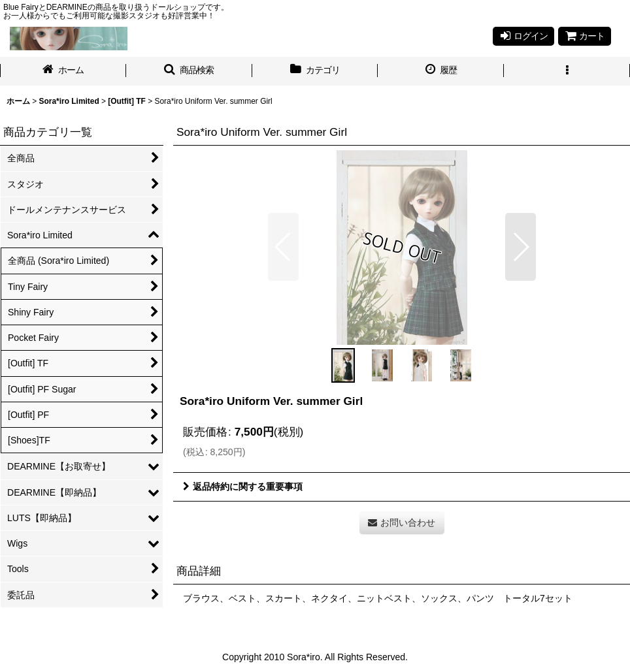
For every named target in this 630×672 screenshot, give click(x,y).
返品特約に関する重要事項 (243, 487)
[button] (189, 71)
